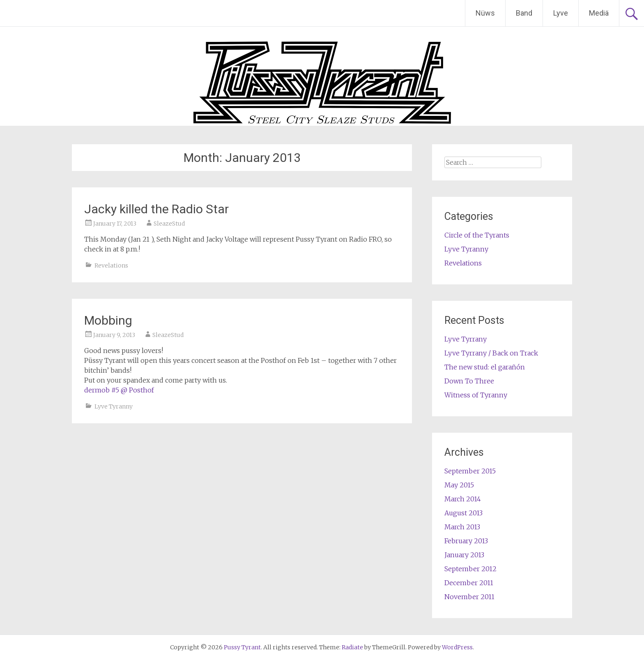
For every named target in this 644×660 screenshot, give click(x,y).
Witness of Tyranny (476, 395)
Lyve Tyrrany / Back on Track (491, 353)
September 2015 (470, 471)
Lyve (561, 13)
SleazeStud (169, 224)
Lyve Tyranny (114, 406)
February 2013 (466, 541)
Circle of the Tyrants (477, 235)
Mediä (599, 13)
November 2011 (469, 597)
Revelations (111, 265)
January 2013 (464, 555)
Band (524, 13)
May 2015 (459, 485)
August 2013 (463, 513)
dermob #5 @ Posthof (119, 390)
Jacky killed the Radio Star (156, 209)
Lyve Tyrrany (466, 339)
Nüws (485, 13)
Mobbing (108, 320)
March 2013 (462, 527)
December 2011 (469, 583)
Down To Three (469, 381)
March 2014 (463, 499)
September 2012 (470, 569)
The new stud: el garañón (485, 367)
